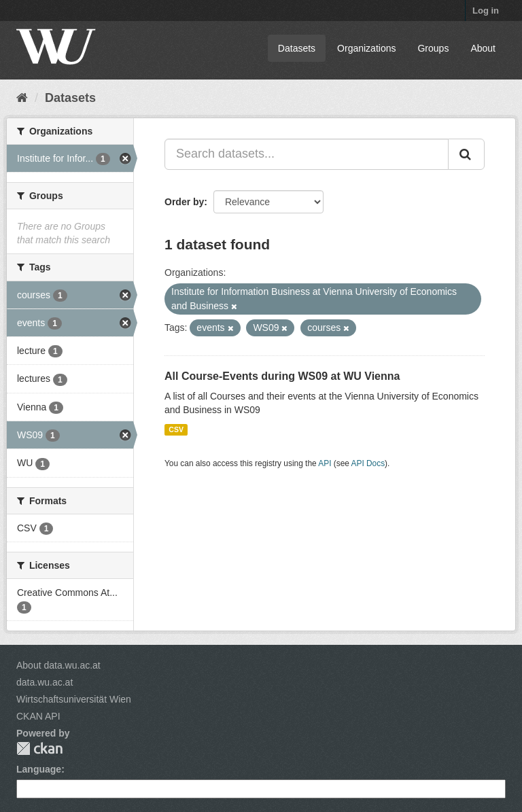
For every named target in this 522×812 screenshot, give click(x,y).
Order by (184, 202)
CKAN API (38, 716)
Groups (433, 48)
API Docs (368, 463)
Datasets (297, 48)
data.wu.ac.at (45, 682)
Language (39, 769)
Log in (486, 11)
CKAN (39, 748)
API (325, 463)
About (483, 48)
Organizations (366, 48)
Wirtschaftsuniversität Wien (74, 699)
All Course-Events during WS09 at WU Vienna (282, 376)
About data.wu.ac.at (58, 665)
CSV (176, 429)
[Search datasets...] (307, 154)
